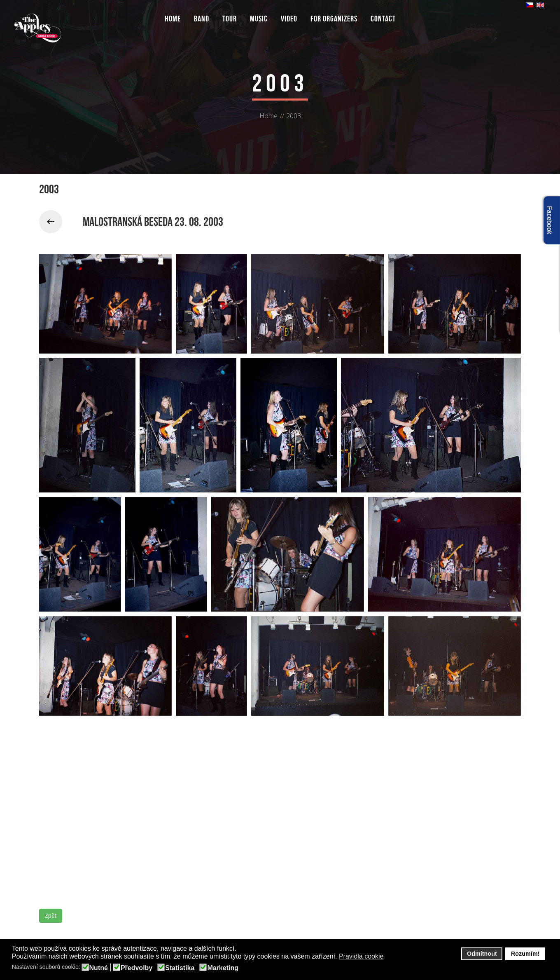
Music (259, 19)
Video (289, 19)
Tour (230, 19)
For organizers (334, 19)
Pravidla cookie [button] (361, 956)
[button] (389, 957)
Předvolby (136, 968)
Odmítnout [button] (482, 954)
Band (202, 19)
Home (173, 19)
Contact (383, 19)
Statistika (180, 968)
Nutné (99, 968)
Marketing (223, 968)
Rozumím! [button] (525, 954)
